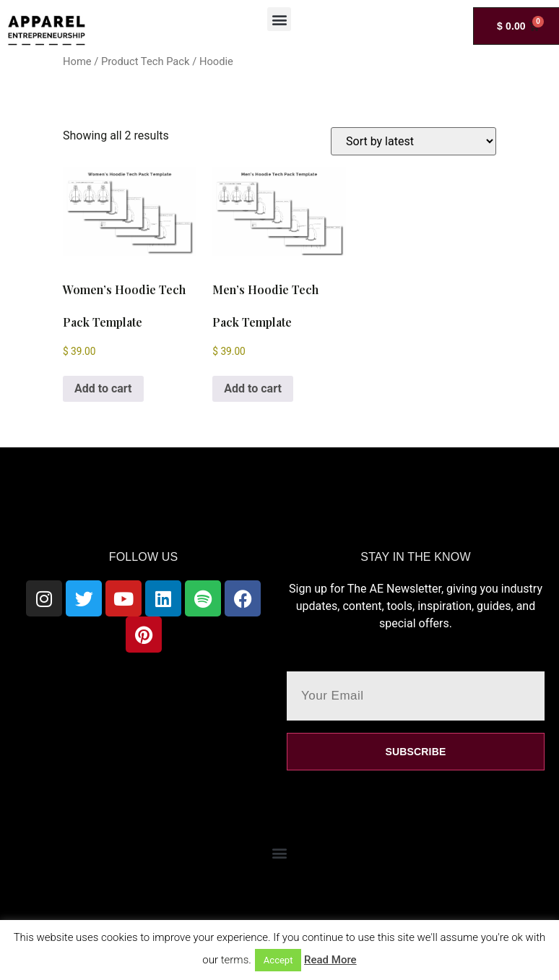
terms (235, 960)
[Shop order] (413, 141)
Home (77, 61)
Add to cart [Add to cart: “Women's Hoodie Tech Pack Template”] (103, 388)
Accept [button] (278, 960)
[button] (279, 19)
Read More (330, 960)
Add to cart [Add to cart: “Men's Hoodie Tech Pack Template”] (253, 388)
